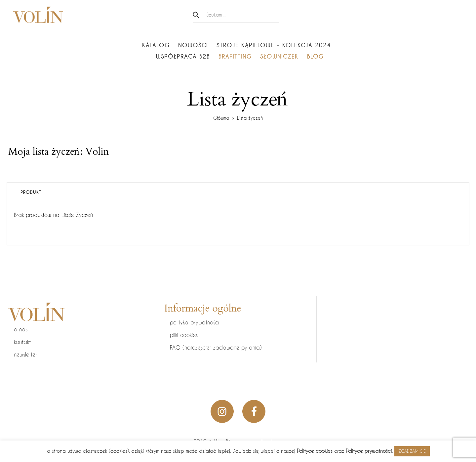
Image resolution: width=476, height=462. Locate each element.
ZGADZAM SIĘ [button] (412, 451)
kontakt (22, 342)
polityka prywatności (195, 322)
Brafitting (235, 56)
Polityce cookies (315, 451)
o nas (21, 329)
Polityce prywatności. (369, 451)
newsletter (25, 354)
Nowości (193, 45)
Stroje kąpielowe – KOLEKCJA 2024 (274, 45)
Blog (315, 56)
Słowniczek (279, 56)
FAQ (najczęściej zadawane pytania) (216, 347)
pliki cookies (184, 335)
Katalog (156, 45)
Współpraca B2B (183, 56)
